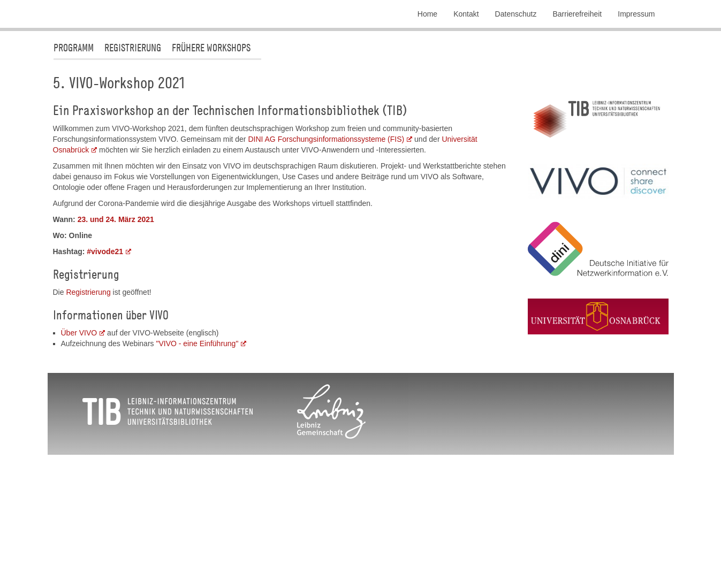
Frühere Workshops (211, 154)
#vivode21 (105, 358)
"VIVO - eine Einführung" (197, 450)
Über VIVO (79, 439)
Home (427, 14)
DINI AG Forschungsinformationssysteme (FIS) (326, 246)
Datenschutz (516, 14)
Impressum (636, 14)
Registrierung (133, 154)
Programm (74, 154)
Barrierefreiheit (577, 14)
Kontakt (466, 14)
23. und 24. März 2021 (116, 326)
